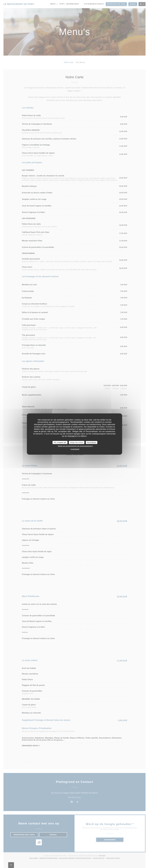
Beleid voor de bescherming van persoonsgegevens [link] (75, 446)
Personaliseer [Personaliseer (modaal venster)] (92, 442)
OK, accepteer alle (60, 442)
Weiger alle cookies (77, 442)
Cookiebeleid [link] (75, 449)
